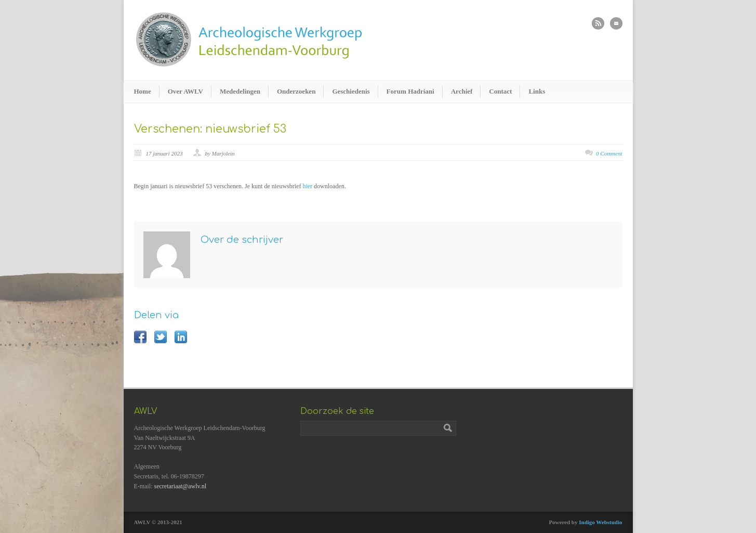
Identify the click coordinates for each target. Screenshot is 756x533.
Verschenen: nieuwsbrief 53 (210, 129)
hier (307, 186)
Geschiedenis (351, 91)
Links (537, 91)
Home (143, 91)
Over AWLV (185, 91)
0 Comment (609, 153)
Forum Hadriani (410, 91)
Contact (500, 91)
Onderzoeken (296, 91)
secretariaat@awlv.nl (181, 486)
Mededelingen (240, 91)
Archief (462, 91)
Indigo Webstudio (600, 522)
